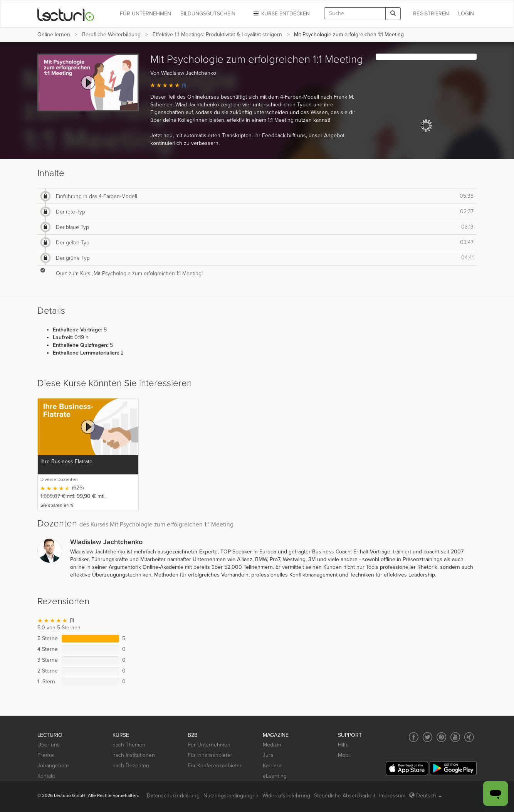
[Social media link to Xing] (469, 737)
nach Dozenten (131, 766)
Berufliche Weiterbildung (111, 34)
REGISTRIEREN (431, 14)
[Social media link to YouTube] (455, 737)
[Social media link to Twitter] (427, 737)
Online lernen (54, 34)
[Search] (393, 14)
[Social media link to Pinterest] (441, 737)
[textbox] (355, 13)
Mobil (344, 755)
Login (466, 14)
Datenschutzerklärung (173, 796)
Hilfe (343, 745)
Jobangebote (53, 766)
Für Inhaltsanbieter (210, 755)
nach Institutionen (134, 755)
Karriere (272, 766)
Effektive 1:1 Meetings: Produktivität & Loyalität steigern (217, 34)
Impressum (392, 796)
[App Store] (407, 768)
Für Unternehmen (209, 745)
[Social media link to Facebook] (414, 737)
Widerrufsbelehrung (286, 796)
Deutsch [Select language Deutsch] (425, 796)
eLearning (275, 776)
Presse (46, 755)
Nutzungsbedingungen (231, 796)
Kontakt (46, 776)
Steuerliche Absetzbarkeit (345, 796)
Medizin (272, 745)
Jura (268, 755)
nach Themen (129, 745)
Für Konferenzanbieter (215, 766)
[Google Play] (453, 768)
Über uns (49, 745)
